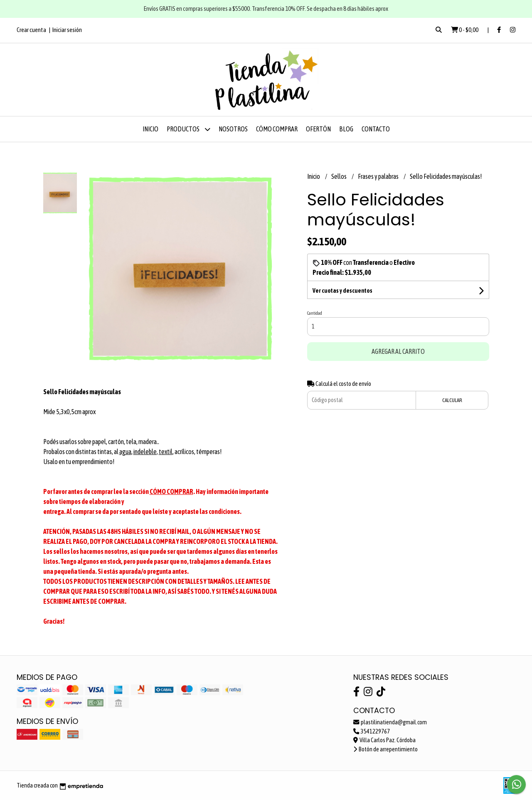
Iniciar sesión (67, 30)
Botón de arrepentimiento (385, 749)
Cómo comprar (277, 129)
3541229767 (372, 731)
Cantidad (315, 313)
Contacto (376, 129)
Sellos (339, 176)
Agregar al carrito (398, 351)
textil (166, 452)
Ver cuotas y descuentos (342, 291)
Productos (188, 129)
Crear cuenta (31, 30)
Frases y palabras (379, 176)
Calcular (452, 400)
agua (125, 452)
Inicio (150, 129)
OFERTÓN (318, 129)
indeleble (145, 452)
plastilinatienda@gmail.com (390, 722)
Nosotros (233, 129)
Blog (346, 129)
